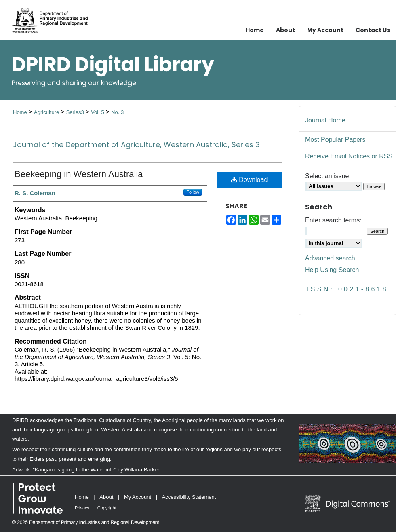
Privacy (82, 508)
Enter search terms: (333, 220)
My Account (138, 497)
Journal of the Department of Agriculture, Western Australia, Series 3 (136, 145)
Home (21, 112)
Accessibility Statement (189, 497)
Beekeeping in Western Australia (79, 174)
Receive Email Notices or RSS (349, 156)
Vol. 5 (98, 112)
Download (250, 180)
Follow (193, 192)
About (106, 497)
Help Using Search (332, 270)
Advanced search (330, 258)
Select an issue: (328, 176)
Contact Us (373, 30)
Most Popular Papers (335, 140)
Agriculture (47, 112)
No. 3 (117, 112)
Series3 (76, 112)
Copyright (107, 508)
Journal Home (325, 120)
